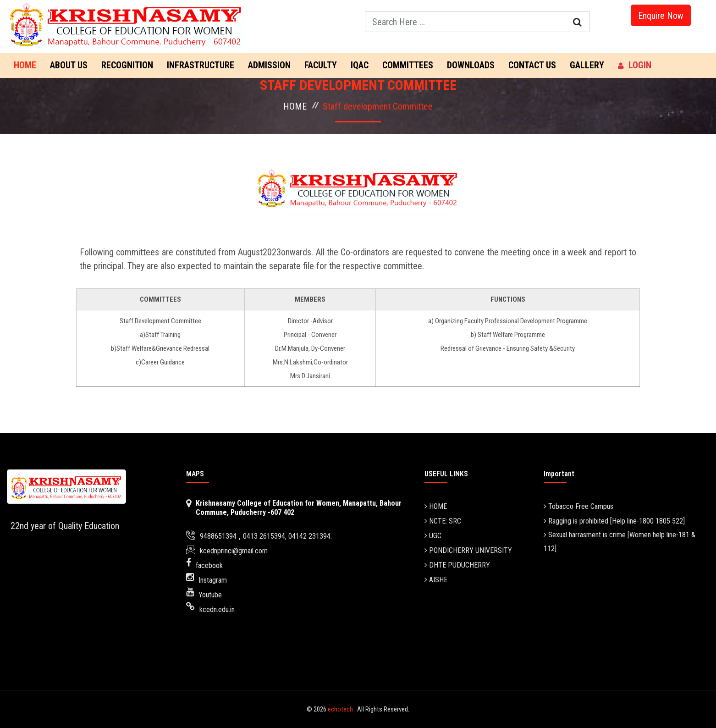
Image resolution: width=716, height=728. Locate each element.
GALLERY (587, 65)
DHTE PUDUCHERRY (457, 565)
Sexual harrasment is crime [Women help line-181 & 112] (620, 542)
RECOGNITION (127, 65)
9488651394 (218, 536)
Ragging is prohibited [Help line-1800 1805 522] (614, 521)
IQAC (360, 65)
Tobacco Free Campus (578, 506)
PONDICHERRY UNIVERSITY (468, 550)
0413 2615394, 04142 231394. (287, 536)
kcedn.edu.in (217, 609)
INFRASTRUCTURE (201, 65)
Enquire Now (661, 16)
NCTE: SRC (443, 521)
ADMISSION (269, 65)
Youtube (210, 595)
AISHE (436, 580)
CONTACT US (532, 65)
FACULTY (321, 65)
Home (25, 65)
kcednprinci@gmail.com (234, 551)
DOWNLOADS (471, 65)
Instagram (213, 580)
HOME (295, 106)
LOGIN (635, 65)
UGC (433, 536)
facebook (209, 565)
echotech (341, 709)
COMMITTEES (408, 65)
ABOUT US (69, 65)
